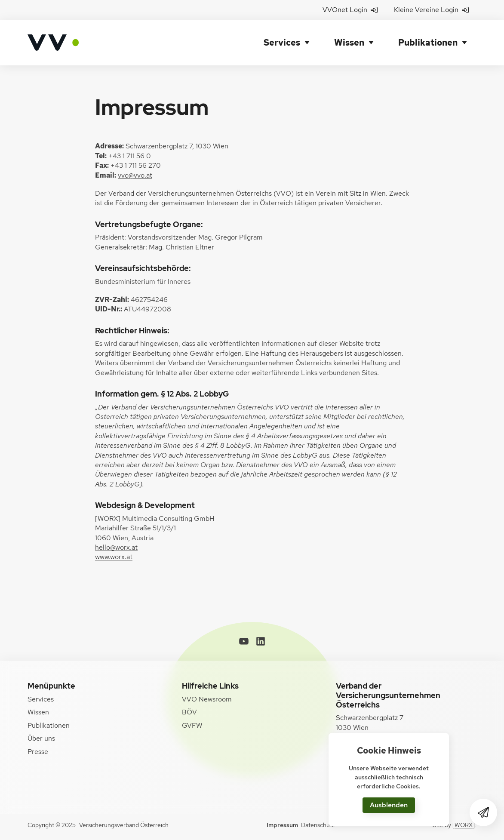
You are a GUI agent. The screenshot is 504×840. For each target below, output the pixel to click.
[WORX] (464, 825)
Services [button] (282, 43)
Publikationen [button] (428, 43)
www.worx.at (114, 557)
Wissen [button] (349, 43)
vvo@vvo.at (135, 175)
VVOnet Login (350, 10)
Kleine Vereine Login (431, 10)
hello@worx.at (116, 547)
